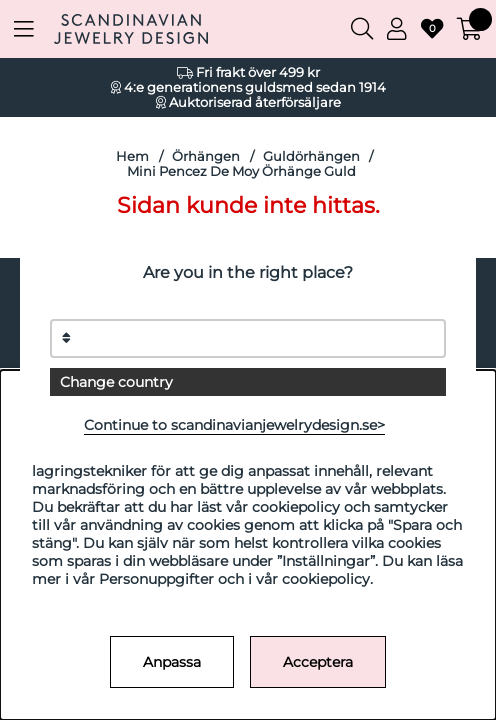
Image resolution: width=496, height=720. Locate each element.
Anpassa (172, 662)
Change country (116, 382)
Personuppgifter (156, 579)
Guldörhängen (311, 156)
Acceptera (318, 662)
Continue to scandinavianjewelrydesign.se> (234, 425)
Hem (132, 156)
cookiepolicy (326, 579)
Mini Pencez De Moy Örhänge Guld (241, 171)
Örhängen (206, 156)
